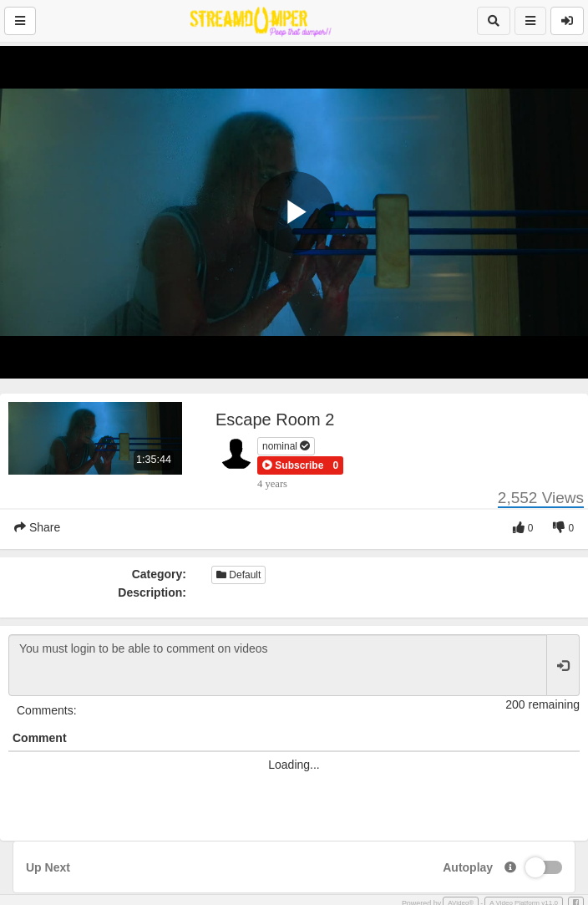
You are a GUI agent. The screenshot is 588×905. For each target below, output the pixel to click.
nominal (286, 446)
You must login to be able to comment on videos (278, 665)
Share (37, 527)
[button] (293, 465)
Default (238, 575)
